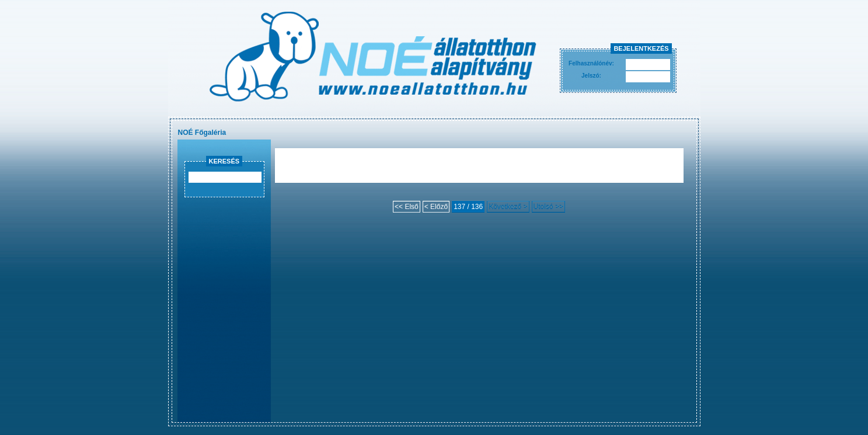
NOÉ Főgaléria (202, 133)
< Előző (436, 207)
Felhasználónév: (591, 63)
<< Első (407, 207)
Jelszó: (591, 76)
